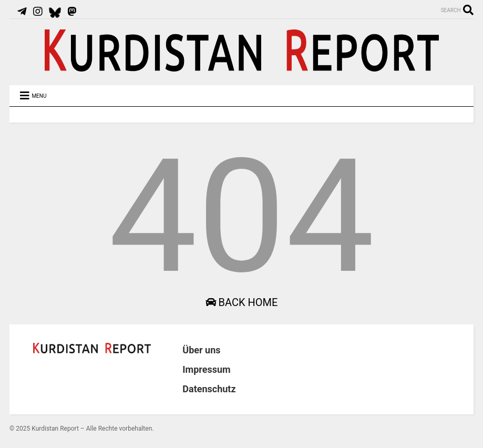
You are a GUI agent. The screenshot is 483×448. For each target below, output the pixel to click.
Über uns (201, 350)
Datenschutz (209, 389)
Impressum (206, 369)
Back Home (242, 302)
